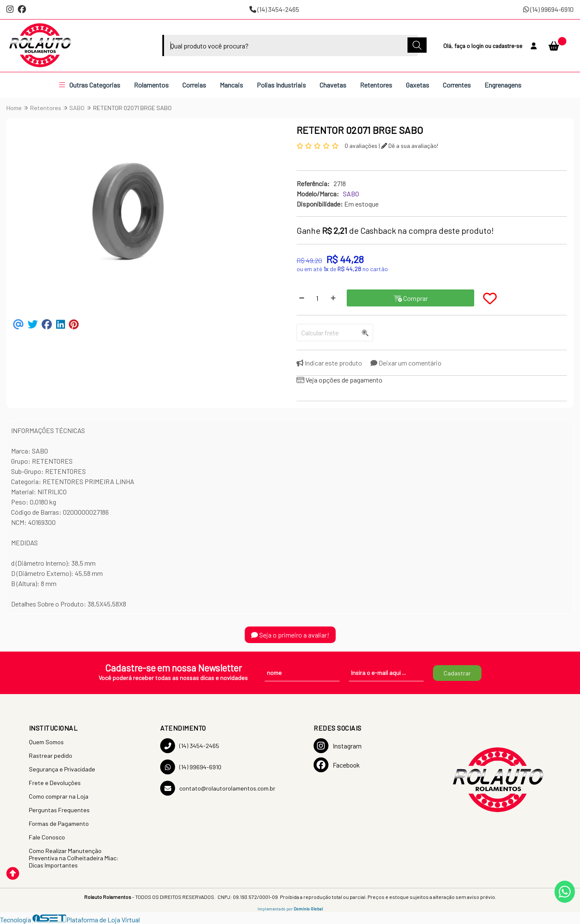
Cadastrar (457, 673)
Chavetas (333, 85)
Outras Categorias (90, 85)
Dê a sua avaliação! (410, 146)
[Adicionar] (333, 298)
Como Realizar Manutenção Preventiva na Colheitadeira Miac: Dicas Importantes (74, 858)
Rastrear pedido (51, 755)
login (478, 46)
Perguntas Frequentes (59, 810)
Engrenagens (503, 85)
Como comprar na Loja (59, 796)
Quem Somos (46, 742)
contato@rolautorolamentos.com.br (218, 788)
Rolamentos (151, 85)
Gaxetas (417, 85)
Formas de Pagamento (59, 823)
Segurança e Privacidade (62, 769)
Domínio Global (308, 909)
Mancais (231, 85)
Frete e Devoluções (55, 783)
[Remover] (302, 298)
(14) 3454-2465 (274, 9)
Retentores (376, 85)
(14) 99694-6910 (548, 9)
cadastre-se (507, 46)
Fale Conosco (47, 837)
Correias (194, 85)
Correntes (457, 85)
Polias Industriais (281, 85)
